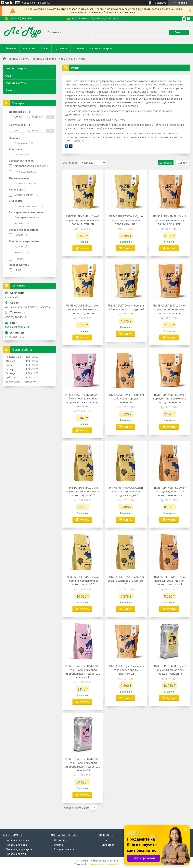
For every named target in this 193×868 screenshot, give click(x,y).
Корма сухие (67, 59)
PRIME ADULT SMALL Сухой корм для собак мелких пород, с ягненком (169, 309)
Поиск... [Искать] (179, 32)
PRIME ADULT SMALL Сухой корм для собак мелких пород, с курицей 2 (83, 581)
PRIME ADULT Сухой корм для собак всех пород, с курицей (126, 307)
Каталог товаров (101, 48)
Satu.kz (114, 861)
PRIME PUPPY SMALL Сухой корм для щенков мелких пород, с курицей (83, 220)
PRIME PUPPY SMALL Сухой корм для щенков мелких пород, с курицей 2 (83, 491)
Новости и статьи (16, 83)
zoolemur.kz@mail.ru (17, 327)
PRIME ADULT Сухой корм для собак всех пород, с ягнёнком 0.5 (126, 670)
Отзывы (79, 48)
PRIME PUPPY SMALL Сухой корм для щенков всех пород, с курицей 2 (126, 491)
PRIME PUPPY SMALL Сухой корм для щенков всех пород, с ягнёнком (169, 220)
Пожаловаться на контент (104, 864)
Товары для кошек (18, 840)
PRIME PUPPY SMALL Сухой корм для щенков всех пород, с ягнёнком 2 (169, 491)
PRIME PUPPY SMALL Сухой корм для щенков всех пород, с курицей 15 (169, 670)
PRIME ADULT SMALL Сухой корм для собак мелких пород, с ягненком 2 (169, 581)
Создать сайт (30, 3)
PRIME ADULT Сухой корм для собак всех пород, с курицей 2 (126, 581)
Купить (84, 248)
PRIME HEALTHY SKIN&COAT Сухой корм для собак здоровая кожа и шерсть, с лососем (83, 400)
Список (184, 163)
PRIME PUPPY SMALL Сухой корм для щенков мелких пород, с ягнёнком (169, 398)
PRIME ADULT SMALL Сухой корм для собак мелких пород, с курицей (83, 309)
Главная (11, 48)
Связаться (108, 845)
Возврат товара (64, 849)
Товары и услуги (19, 59)
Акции (9, 76)
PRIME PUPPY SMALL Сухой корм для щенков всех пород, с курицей (126, 220)
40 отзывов (160, 3)
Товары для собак (44, 59)
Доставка (61, 48)
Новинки (10, 90)
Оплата (58, 845)
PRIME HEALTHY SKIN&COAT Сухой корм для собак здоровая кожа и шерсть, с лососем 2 (83, 672)
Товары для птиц (16, 854)
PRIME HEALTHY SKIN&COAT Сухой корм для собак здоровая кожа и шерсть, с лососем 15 (83, 765)
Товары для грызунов (19, 849)
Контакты (29, 48)
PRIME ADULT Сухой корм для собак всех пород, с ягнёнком (126, 398)
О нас (45, 48)
